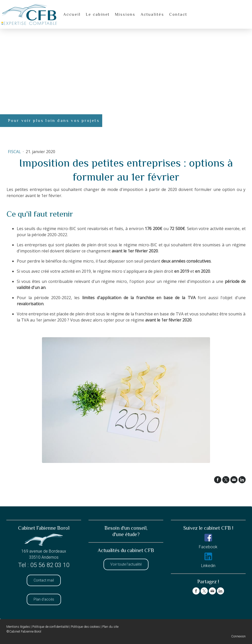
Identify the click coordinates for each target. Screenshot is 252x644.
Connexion (238, 636)
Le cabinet (98, 14)
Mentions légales (18, 627)
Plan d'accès (44, 599)
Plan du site (110, 627)
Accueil (72, 14)
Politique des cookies (85, 627)
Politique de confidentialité (50, 627)
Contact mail (44, 580)
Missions (125, 14)
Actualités (152, 14)
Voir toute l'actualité (126, 564)
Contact (178, 14)
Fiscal (15, 152)
